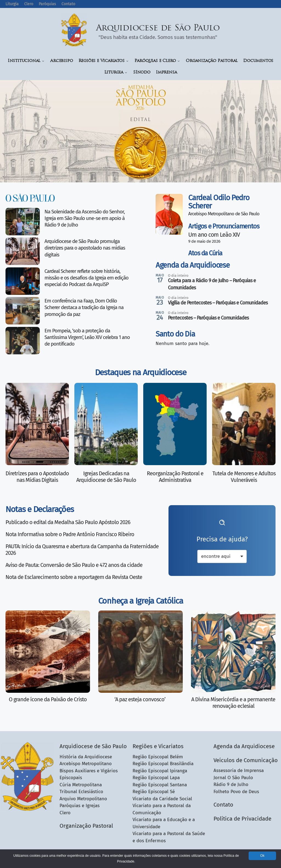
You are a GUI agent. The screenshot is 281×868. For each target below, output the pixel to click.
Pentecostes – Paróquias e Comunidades (208, 318)
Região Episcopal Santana (160, 785)
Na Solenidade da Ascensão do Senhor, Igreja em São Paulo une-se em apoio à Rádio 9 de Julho (85, 218)
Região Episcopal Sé (154, 792)
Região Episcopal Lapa (156, 778)
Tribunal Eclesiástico (81, 792)
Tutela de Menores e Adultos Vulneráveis (244, 477)
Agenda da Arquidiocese (193, 265)
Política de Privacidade (242, 819)
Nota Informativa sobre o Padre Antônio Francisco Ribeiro (70, 534)
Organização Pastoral (212, 61)
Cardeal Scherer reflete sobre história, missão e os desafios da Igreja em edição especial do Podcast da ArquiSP (86, 278)
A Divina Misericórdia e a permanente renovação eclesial (233, 703)
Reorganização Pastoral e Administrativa (175, 477)
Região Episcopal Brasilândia (163, 764)
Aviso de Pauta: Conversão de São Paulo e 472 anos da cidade (74, 565)
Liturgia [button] (116, 73)
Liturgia (12, 4)
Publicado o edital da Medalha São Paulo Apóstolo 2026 (68, 522)
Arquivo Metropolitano (83, 799)
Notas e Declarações (40, 509)
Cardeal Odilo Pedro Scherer (219, 202)
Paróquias (47, 4)
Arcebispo (61, 61)
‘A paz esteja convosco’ (140, 699)
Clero (29, 4)
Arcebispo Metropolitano (86, 764)
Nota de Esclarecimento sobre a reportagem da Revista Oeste (74, 577)
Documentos (258, 61)
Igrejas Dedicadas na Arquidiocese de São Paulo (106, 477)
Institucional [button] (26, 61)
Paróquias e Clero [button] (158, 61)
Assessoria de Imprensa (239, 771)
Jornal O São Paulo (233, 778)
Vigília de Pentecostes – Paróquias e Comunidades (218, 303)
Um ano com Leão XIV (214, 235)
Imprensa (166, 73)
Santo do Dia (175, 334)
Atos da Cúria (205, 253)
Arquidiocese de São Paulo (158, 28)
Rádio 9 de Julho (231, 784)
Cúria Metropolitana (81, 785)
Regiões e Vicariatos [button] (104, 61)
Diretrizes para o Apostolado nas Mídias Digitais (37, 477)
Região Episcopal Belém (158, 757)
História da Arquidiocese (86, 757)
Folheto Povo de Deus (236, 792)
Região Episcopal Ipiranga (160, 771)
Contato (68, 4)
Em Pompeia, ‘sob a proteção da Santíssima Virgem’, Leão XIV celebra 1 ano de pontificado (87, 337)
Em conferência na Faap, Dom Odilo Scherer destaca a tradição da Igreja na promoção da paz (84, 308)
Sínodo (142, 73)
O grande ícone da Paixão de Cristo (48, 699)
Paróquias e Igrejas (80, 806)
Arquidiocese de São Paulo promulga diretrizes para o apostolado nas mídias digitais (85, 248)
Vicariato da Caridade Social (162, 799)
